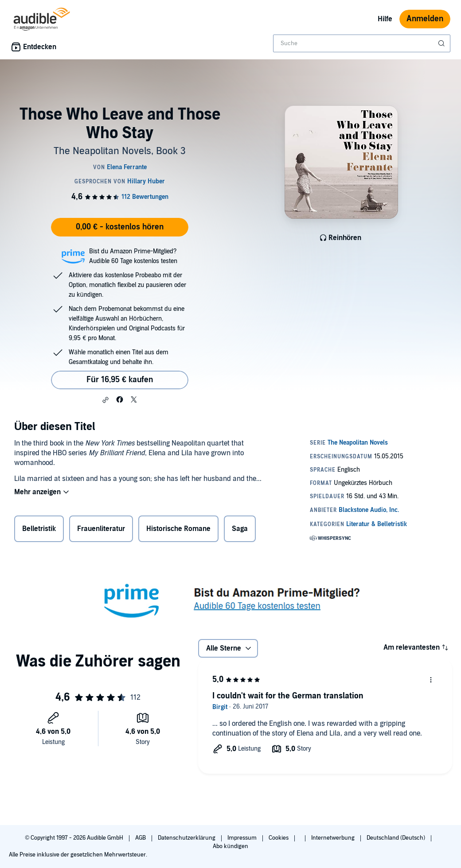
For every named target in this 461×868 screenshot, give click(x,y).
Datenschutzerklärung (187, 838)
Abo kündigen (230, 846)
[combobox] (362, 43)
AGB (141, 838)
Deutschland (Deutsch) (397, 838)
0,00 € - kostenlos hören (120, 227)
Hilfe (385, 19)
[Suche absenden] (442, 43)
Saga (240, 529)
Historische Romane (178, 529)
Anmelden (425, 19)
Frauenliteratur (101, 529)
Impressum (243, 838)
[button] (105, 400)
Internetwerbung (334, 838)
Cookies (279, 838)
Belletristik (39, 529)
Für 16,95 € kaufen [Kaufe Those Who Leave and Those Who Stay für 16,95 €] (120, 380)
